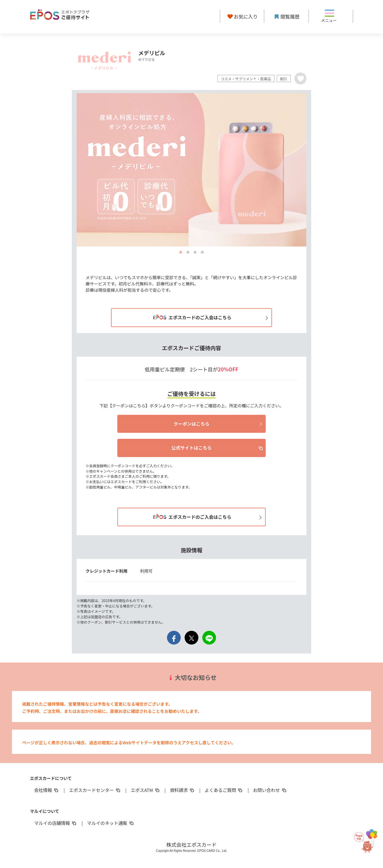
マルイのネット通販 (111, 823)
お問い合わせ (270, 790)
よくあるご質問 (224, 790)
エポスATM (146, 790)
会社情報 (47, 790)
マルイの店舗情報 (56, 823)
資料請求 (183, 790)
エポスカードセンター (95, 790)
